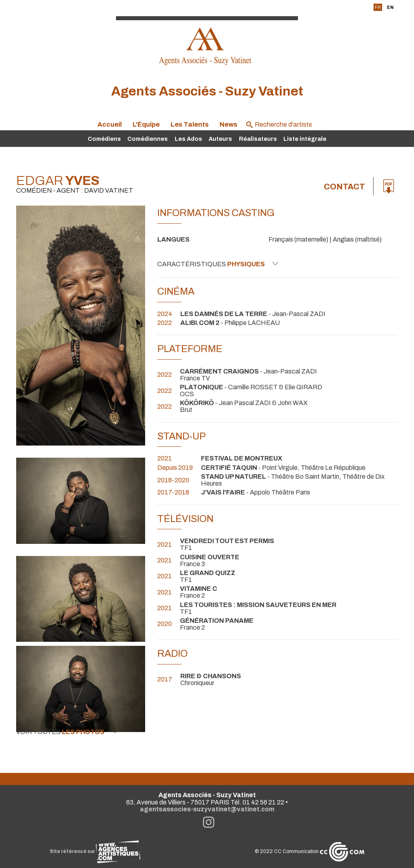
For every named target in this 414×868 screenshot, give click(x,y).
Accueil (110, 124)
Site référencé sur (95, 851)
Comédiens (104, 139)
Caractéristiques (218, 264)
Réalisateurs (258, 139)
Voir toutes (67, 732)
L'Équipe (146, 124)
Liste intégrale (305, 139)
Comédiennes (148, 139)
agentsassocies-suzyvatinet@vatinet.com (207, 809)
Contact (344, 187)
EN (390, 7)
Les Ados (188, 139)
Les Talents (190, 124)
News (228, 124)
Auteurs (220, 139)
